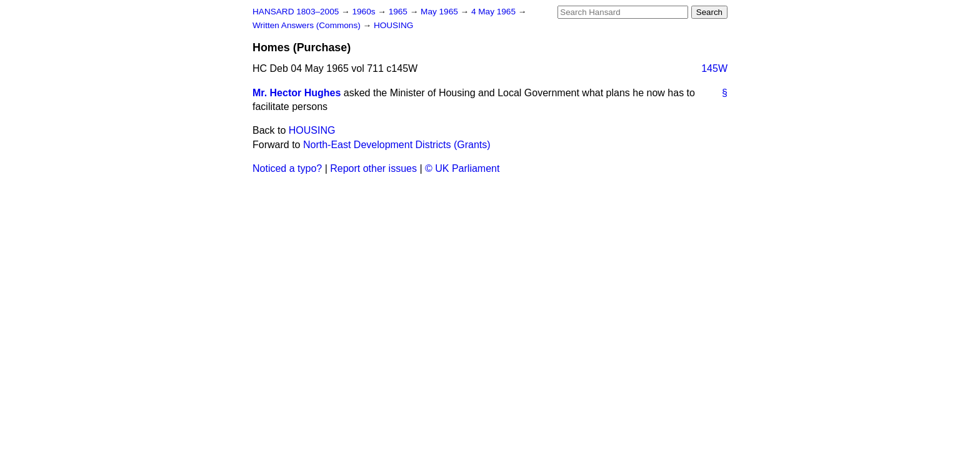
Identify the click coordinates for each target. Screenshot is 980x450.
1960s (365, 12)
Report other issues (373, 168)
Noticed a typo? (287, 168)
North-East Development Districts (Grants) (397, 145)
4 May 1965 (495, 12)
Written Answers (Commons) (308, 25)
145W (714, 68)
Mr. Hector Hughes (297, 93)
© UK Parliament (462, 168)
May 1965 (440, 12)
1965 (399, 12)
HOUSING (393, 25)
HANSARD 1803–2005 (296, 12)
